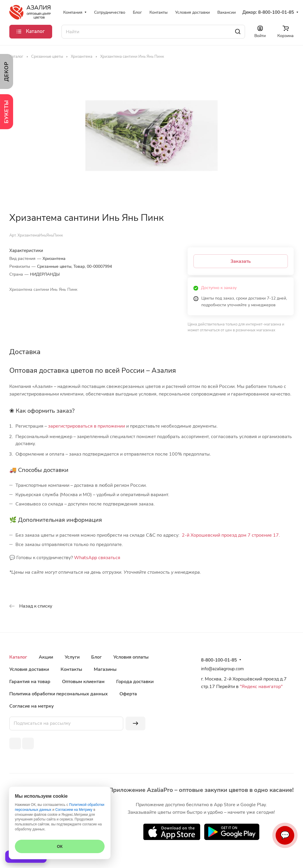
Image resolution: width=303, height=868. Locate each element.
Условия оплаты (131, 657)
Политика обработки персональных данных (59, 694)
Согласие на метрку (32, 706)
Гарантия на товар (30, 682)
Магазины (105, 669)
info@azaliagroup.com (222, 669)
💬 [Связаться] (285, 835)
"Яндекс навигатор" (261, 687)
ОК (60, 846)
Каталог (18, 657)
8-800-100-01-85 (276, 12)
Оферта (128, 694)
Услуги (72, 657)
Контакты (71, 669)
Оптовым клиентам (83, 682)
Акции (46, 657)
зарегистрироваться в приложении (87, 426)
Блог (96, 657)
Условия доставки (29, 669)
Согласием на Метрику (74, 810)
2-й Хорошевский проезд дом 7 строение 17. (231, 535)
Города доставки (135, 682)
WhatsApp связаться (97, 558)
